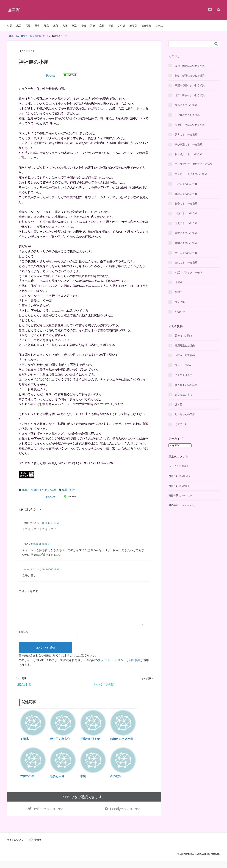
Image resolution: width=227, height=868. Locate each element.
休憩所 (179, 292)
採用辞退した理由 (185, 345)
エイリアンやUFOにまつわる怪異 (194, 164)
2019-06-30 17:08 (51, 569)
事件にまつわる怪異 (186, 253)
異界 (28, 26)
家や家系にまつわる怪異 (189, 144)
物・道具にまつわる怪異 (189, 154)
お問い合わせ (34, 846)
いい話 (121, 26)
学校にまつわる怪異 (186, 184)
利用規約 (135, 666)
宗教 (102, 26)
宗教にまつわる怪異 (186, 233)
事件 (111, 26)
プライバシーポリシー (112, 666)
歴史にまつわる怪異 (186, 223)
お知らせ (180, 312)
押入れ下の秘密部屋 (186, 385)
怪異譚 (13, 10)
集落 (56, 26)
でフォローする (49, 815)
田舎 (37, 26)
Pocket (50, 76)
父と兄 (179, 404)
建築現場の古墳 (184, 395)
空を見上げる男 (184, 375)
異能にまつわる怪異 (186, 194)
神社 (72, 490)
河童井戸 (173, 476)
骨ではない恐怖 (184, 336)
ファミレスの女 (184, 365)
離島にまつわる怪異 (186, 105)
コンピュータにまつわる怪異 (191, 174)
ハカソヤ (173, 466)
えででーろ (181, 424)
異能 (93, 26)
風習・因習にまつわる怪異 (190, 66)
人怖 (65, 26)
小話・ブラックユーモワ (189, 272)
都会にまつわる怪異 (186, 203)
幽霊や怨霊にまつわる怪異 (190, 85)
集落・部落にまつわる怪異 (39, 490)
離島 (46, 26)
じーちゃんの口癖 (185, 414)
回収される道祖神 (185, 355)
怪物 (83, 26)
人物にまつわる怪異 (186, 213)
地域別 (133, 26)
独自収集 (146, 26)
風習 (19, 26)
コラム (159, 26)
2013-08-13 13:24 (42, 544)
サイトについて (15, 846)
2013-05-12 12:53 (51, 523)
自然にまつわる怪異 (186, 262)
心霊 (10, 26)
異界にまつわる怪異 (186, 135)
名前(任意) (24, 637)
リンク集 (180, 302)
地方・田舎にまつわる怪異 (190, 95)
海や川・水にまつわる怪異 (190, 125)
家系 (74, 26)
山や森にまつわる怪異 (187, 115)
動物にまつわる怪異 (186, 243)
